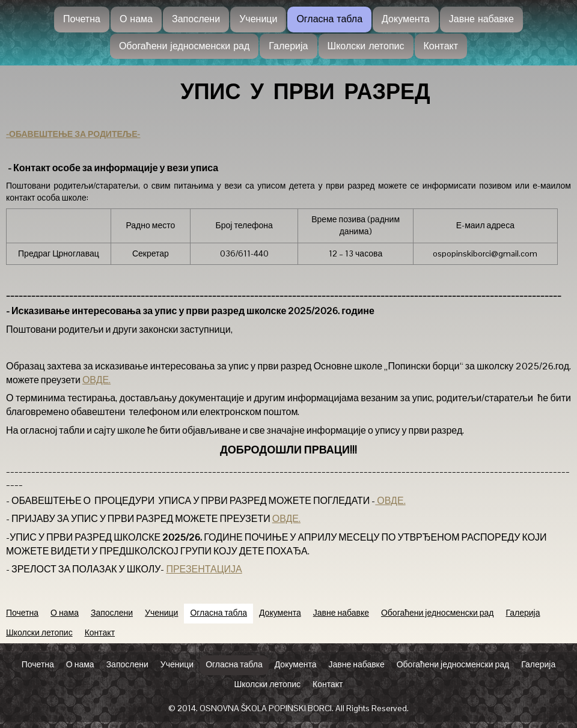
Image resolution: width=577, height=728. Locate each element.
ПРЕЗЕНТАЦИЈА (204, 569)
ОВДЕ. (96, 380)
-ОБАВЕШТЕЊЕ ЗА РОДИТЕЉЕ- (73, 134)
